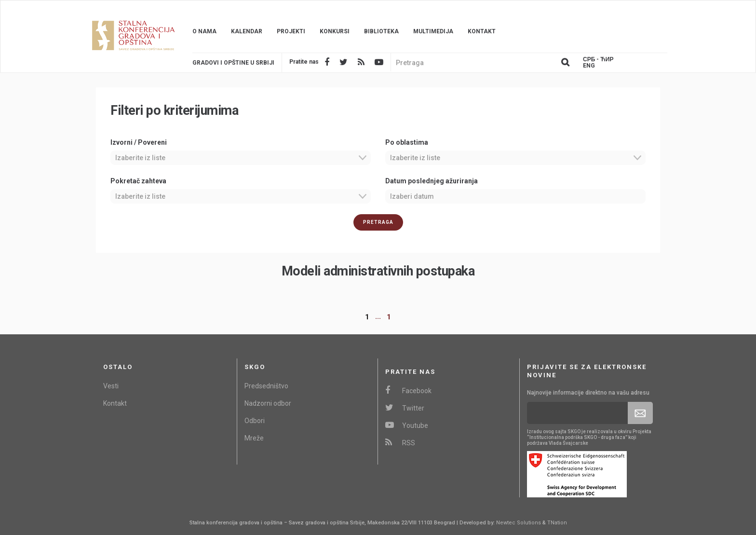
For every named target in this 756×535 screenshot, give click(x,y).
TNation (557, 523)
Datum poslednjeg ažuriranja (432, 181)
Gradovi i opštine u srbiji (233, 63)
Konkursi (335, 31)
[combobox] (241, 158)
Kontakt (482, 31)
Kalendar (247, 31)
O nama (204, 31)
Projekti (291, 31)
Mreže (254, 438)
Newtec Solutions (519, 523)
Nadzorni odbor (268, 403)
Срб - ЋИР (598, 60)
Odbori (255, 421)
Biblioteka (381, 31)
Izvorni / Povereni (139, 142)
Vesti (111, 386)
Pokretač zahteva (138, 181)
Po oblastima (407, 142)
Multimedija (433, 31)
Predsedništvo (266, 386)
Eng (589, 66)
